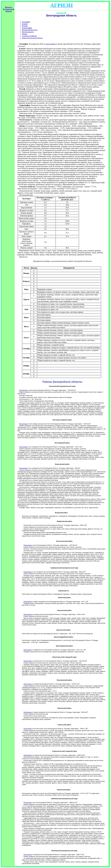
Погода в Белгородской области (9, 9)
